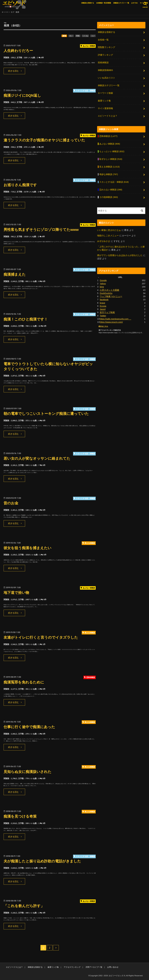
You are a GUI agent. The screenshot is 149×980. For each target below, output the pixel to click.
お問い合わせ (113, 967)
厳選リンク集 (104, 101)
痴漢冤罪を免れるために (24, 682)
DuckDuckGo (106, 293)
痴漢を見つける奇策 (20, 816)
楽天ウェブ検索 (107, 312)
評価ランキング (105, 55)
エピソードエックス (117, 976)
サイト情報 (144, 3)
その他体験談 (109, 197)
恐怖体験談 (108, 136)
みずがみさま (104, 241)
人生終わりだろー (18, 51)
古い (71, 36)
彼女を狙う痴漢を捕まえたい (28, 548)
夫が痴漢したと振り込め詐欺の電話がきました (42, 861)
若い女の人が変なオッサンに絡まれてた (37, 458)
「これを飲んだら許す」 (24, 906)
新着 (64, 36)
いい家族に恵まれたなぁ (109, 230)
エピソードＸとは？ (108, 116)
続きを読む (13, 71)
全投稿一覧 (103, 40)
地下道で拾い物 (16, 593)
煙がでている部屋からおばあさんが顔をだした (120, 255)
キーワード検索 (105, 93)
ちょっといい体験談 (112, 151)
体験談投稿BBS (105, 70)
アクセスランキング (72, 967)
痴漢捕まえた (15, 274)
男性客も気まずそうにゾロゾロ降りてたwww (41, 230)
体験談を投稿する (88, 3)
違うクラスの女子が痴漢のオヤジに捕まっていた (44, 140)
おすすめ (134, 3)
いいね (85, 36)
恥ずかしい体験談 (111, 159)
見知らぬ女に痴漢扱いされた (28, 772)
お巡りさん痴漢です (20, 185)
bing (102, 287)
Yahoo (103, 284)
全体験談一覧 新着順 (104, 3)
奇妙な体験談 (109, 174)
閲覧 (78, 36)
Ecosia (103, 306)
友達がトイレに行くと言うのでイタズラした (41, 637)
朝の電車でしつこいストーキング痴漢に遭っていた (46, 414)
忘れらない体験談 (111, 190)
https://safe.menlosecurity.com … (115, 319)
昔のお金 (11, 503)
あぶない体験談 (110, 144)
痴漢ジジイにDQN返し (22, 95)
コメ (93, 36)
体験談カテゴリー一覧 (121, 3)
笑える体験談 (109, 167)
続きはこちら (103, 326)
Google (103, 280)
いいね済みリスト (106, 78)
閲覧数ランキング (106, 47)
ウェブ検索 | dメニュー (111, 296)
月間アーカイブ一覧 (94, 967)
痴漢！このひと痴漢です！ (26, 319)
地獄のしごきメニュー (108, 236)
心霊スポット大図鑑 (109, 290)
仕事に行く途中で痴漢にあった (29, 727)
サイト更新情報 (105, 108)
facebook (104, 300)
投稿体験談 (103, 63)
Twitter (103, 316)
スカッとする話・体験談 (114, 182)
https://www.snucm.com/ (111, 322)
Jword (103, 309)
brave (102, 303)
